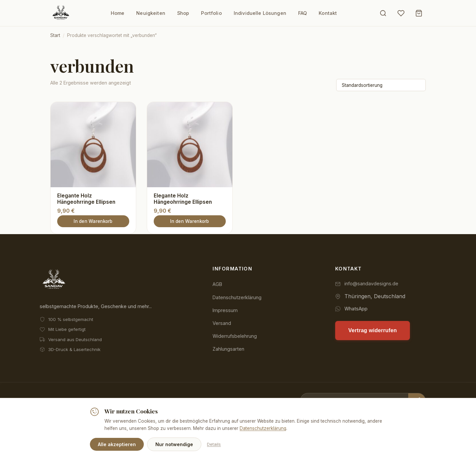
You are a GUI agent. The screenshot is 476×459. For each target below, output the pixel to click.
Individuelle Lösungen (260, 13)
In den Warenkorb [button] (93, 221)
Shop (183, 13)
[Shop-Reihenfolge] (381, 85)
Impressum (225, 310)
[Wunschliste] (401, 13)
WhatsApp (356, 309)
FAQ (302, 13)
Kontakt (328, 13)
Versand (222, 323)
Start (55, 35)
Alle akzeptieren (117, 444)
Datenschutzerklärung (237, 297)
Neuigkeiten (151, 13)
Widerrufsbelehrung (235, 336)
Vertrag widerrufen (373, 330)
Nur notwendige (174, 444)
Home (118, 13)
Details (214, 444)
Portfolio (211, 13)
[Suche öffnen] (383, 13)
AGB (217, 284)
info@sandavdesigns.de (371, 283)
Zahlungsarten (228, 349)
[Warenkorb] (419, 13)
